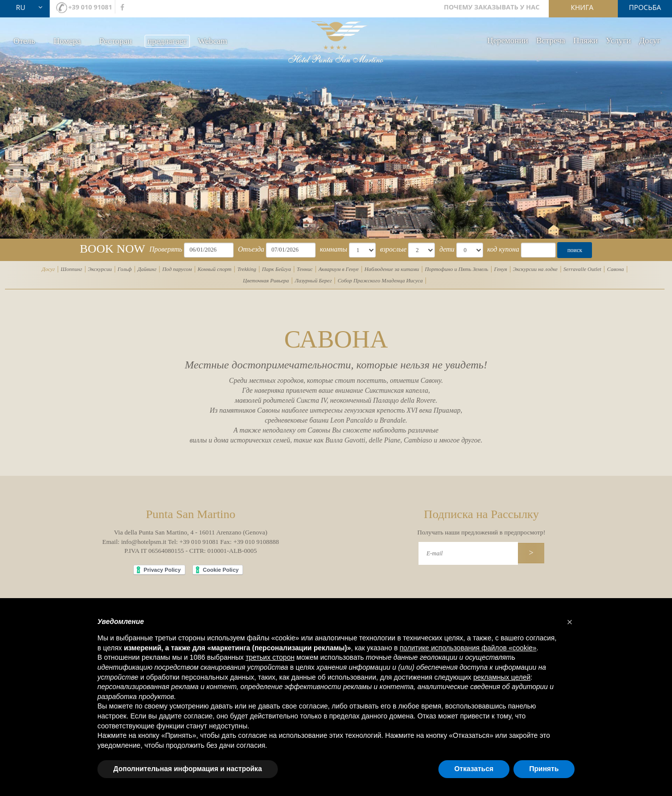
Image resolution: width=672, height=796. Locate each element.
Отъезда (251, 249)
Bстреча (551, 41)
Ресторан (116, 41)
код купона (503, 249)
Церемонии (507, 41)
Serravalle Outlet (583, 269)
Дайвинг (147, 269)
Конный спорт (215, 269)
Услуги (619, 41)
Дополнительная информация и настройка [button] (188, 769)
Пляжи (585, 41)
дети (447, 249)
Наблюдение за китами (392, 269)
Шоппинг (71, 269)
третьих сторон (270, 657)
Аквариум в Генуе (339, 269)
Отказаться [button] (474, 769)
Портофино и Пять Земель (457, 269)
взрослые (393, 249)
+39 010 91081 (90, 7)
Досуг (650, 41)
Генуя (501, 269)
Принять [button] (544, 769)
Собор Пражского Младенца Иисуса (380, 280)
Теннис (305, 269)
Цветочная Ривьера (266, 280)
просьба (645, 7)
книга (582, 7)
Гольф (125, 269)
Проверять (166, 249)
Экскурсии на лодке (535, 269)
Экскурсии (100, 269)
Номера (67, 41)
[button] (570, 622)
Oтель (24, 41)
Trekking (247, 269)
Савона (615, 269)
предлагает (167, 41)
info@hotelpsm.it (144, 542)
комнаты (334, 249)
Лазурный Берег (313, 280)
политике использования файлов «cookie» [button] (468, 648)
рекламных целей (502, 677)
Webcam (212, 41)
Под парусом (177, 269)
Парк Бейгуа (276, 269)
